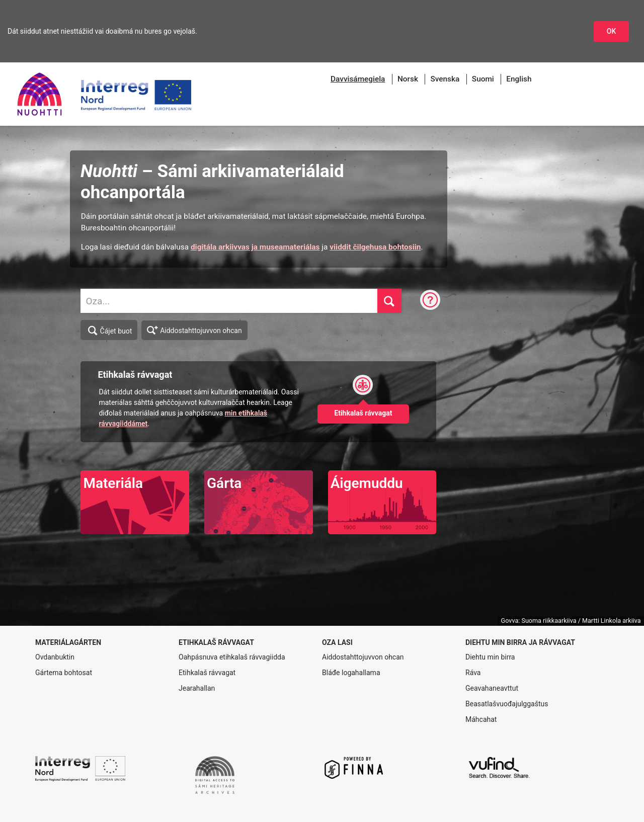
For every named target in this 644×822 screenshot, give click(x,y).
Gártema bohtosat (64, 673)
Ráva (473, 673)
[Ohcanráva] (430, 301)
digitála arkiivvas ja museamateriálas (255, 247)
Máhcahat (481, 719)
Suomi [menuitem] (483, 79)
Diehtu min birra (490, 657)
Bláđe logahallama (351, 673)
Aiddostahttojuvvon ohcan (194, 330)
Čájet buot (109, 331)
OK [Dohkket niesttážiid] (612, 31)
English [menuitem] (519, 79)
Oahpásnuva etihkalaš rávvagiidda (232, 657)
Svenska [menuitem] (445, 79)
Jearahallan (197, 688)
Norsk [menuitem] (408, 79)
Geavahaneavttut (492, 688)
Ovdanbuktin (55, 657)
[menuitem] (358, 79)
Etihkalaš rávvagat (207, 673)
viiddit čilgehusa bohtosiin (375, 247)
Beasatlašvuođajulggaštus (507, 704)
